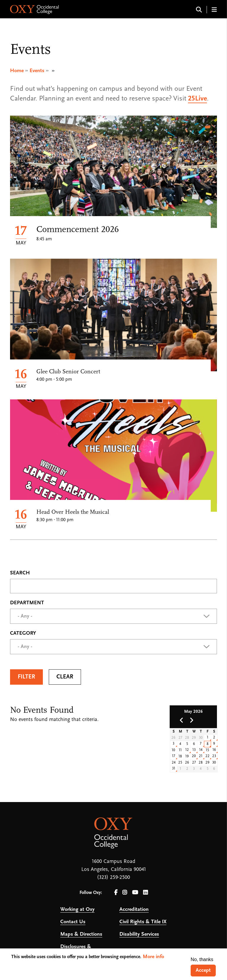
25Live (197, 99)
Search (20, 573)
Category (23, 634)
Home (17, 71)
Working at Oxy (77, 909)
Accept (203, 970)
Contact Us (73, 922)
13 (194, 750)
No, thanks (202, 959)
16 (214, 750)
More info (153, 957)
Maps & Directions (81, 934)
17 (174, 756)
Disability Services (139, 934)
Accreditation (134, 909)
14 (201, 750)
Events (37, 71)
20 (194, 756)
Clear (65, 677)
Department (27, 603)
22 (207, 756)
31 (174, 768)
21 (201, 756)
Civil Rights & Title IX (143, 922)
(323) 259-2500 (113, 878)
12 (187, 750)
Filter (26, 677)
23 (214, 756)
